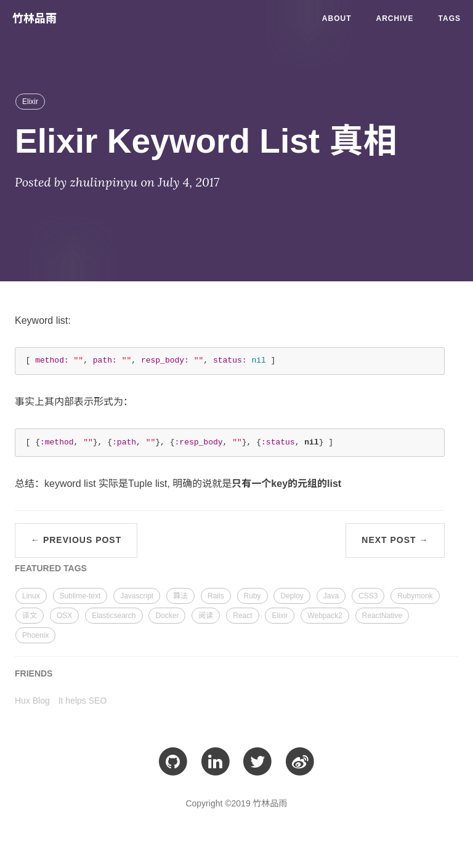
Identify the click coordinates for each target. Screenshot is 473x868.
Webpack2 (325, 616)
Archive (395, 18)
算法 (180, 596)
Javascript (137, 596)
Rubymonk (415, 596)
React (242, 616)
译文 (30, 616)
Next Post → (395, 540)
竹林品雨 (34, 18)
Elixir (30, 102)
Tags (450, 18)
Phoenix (35, 635)
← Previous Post (76, 540)
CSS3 (368, 596)
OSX (64, 616)
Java (331, 596)
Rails (216, 596)
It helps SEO (83, 701)
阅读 (206, 616)
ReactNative (382, 616)
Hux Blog (32, 701)
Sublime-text (80, 596)
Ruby (253, 596)
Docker (167, 616)
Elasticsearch (114, 616)
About (337, 18)
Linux (31, 596)
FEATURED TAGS (51, 568)
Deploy (292, 596)
